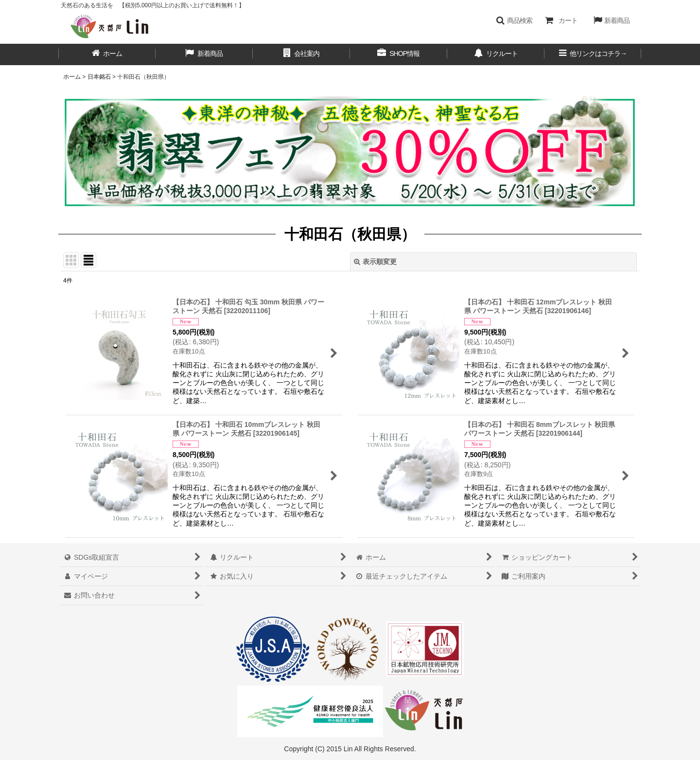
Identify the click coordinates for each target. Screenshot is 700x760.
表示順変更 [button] (375, 262)
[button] (514, 20)
